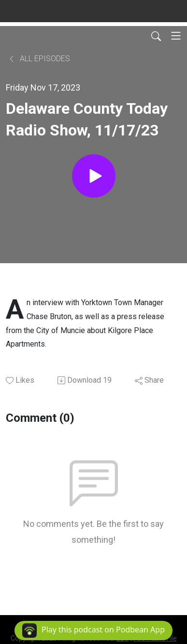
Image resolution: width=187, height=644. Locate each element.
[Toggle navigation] (176, 36)
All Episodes (39, 59)
